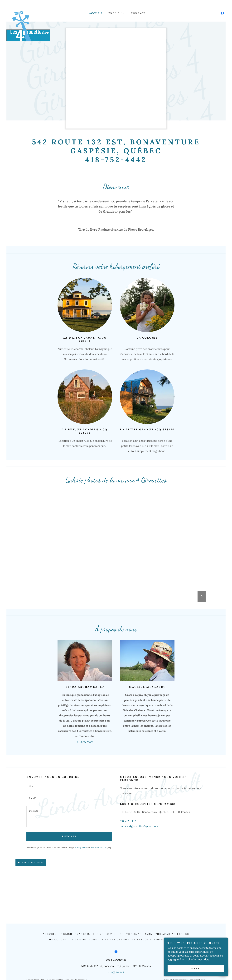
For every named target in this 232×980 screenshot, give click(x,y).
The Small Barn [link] (139, 934)
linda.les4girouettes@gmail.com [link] (139, 826)
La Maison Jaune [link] (83, 939)
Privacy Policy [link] (81, 847)
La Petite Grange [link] (115, 939)
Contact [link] (138, 13)
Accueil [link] (96, 13)
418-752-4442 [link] (128, 821)
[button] (116, 13)
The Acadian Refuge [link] (172, 934)
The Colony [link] (57, 939)
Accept (196, 968)
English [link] (66, 934)
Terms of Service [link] (98, 847)
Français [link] (82, 934)
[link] (28, 13)
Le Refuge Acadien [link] (148, 939)
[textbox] (69, 786)
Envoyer (69, 836)
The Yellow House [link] (108, 934)
